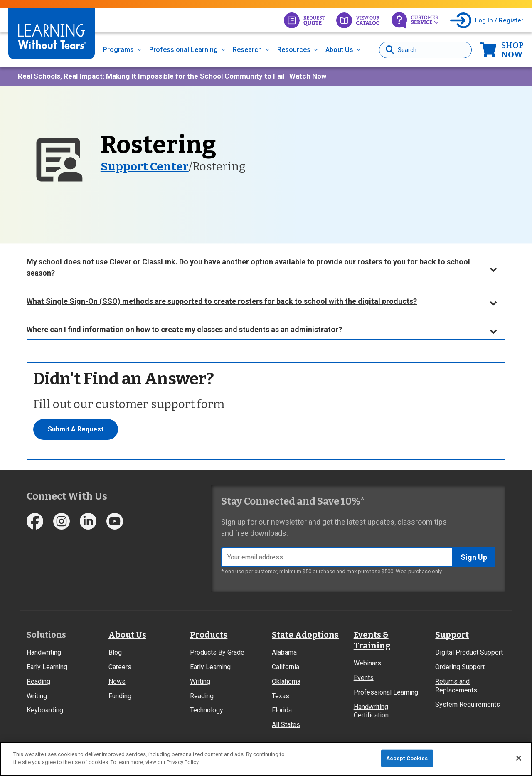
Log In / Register (499, 20)
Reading (38, 681)
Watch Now (308, 76)
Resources (294, 50)
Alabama (284, 652)
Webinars (367, 663)
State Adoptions (305, 635)
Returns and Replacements (456, 686)
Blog (115, 652)
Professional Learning (183, 50)
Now (512, 50)
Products (209, 635)
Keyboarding (45, 710)
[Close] (519, 758)
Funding (120, 696)
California (286, 667)
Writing (37, 696)
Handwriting (44, 652)
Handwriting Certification (371, 711)
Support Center (145, 166)
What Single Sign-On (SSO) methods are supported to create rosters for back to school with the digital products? (222, 301)
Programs (118, 50)
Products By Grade (217, 652)
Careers (120, 667)
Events (364, 678)
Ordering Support (460, 667)
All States (286, 725)
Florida (282, 710)
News (117, 681)
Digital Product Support (469, 652)
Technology (207, 710)
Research (247, 50)
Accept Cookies (407, 758)
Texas (281, 696)
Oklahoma (286, 681)
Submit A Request (76, 429)
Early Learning (47, 667)
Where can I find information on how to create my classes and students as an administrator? (184, 329)
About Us (339, 50)
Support (452, 635)
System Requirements (468, 704)
